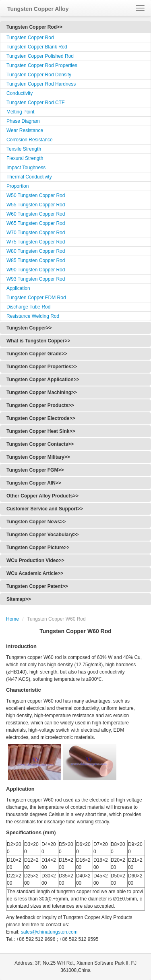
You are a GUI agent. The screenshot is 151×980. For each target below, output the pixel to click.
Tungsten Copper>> (29, 328)
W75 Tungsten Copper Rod (36, 242)
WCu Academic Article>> (35, 573)
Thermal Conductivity (29, 177)
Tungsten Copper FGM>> (35, 470)
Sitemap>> (19, 599)
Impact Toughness (26, 168)
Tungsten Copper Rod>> (34, 27)
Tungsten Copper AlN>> (34, 483)
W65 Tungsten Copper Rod (36, 223)
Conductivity (20, 93)
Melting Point (20, 112)
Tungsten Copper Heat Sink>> (41, 431)
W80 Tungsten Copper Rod (36, 251)
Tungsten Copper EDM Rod (36, 298)
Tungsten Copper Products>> (40, 405)
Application (18, 288)
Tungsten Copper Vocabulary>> (43, 535)
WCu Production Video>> (35, 560)
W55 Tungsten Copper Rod (36, 205)
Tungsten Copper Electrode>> (41, 418)
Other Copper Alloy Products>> (42, 496)
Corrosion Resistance (30, 140)
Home (12, 619)
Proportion (18, 186)
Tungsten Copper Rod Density (39, 75)
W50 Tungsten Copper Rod (36, 195)
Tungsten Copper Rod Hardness (41, 84)
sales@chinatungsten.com (48, 932)
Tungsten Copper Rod (30, 38)
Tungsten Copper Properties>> (42, 367)
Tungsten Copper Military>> (38, 457)
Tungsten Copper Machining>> (42, 392)
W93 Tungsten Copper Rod (36, 279)
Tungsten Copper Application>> (43, 380)
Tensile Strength (24, 149)
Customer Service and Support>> (45, 509)
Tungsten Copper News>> (36, 522)
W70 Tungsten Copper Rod (36, 233)
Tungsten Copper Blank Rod (37, 47)
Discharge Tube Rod (28, 307)
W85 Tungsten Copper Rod (36, 260)
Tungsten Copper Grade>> (37, 354)
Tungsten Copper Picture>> (38, 548)
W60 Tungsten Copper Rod (36, 214)
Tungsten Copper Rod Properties (42, 65)
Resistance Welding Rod (33, 316)
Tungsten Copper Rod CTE (36, 103)
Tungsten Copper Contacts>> (40, 444)
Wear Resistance (25, 130)
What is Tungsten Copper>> (38, 341)
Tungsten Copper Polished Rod (40, 56)
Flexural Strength (25, 158)
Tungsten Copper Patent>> (37, 586)
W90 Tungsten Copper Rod (36, 270)
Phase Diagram (23, 121)
